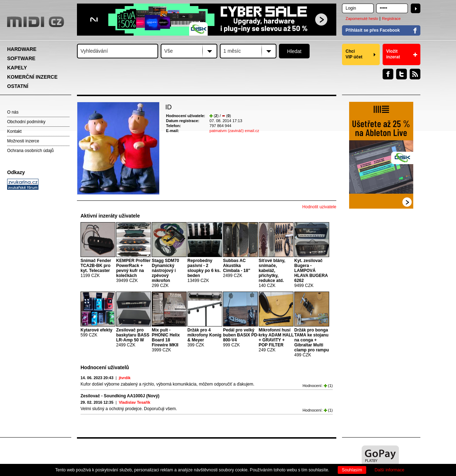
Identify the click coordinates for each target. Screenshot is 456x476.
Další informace (390, 470)
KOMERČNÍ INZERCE (32, 77)
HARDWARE (22, 49)
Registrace (391, 19)
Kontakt (14, 131)
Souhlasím (352, 470)
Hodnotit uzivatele (319, 207)
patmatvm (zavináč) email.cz (234, 131)
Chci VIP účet (354, 54)
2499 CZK (237, 268)
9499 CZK (311, 273)
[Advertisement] (39, 301)
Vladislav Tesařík (134, 402)
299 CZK (165, 273)
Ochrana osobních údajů (30, 151)
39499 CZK (133, 271)
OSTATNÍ (18, 86)
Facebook (388, 74)
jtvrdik (125, 378)
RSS (415, 74)
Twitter (401, 74)
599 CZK (96, 333)
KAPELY (17, 68)
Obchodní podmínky (26, 122)
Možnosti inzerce (23, 141)
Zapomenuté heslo (362, 19)
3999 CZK (166, 340)
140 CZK (272, 273)
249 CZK (276, 340)
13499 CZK (204, 271)
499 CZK (312, 342)
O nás (13, 112)
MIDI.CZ (36, 22)
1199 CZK (96, 268)
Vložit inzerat (393, 54)
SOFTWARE (21, 58)
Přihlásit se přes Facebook (373, 30)
